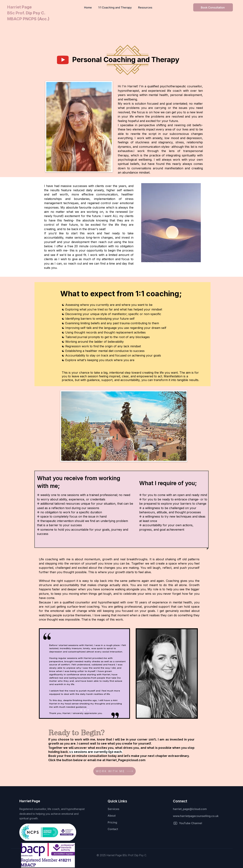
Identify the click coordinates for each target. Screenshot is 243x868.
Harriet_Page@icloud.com (126, 760)
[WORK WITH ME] (114, 771)
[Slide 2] (85, 710)
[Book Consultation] (213, 7)
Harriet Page (20, 7)
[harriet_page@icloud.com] (198, 809)
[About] (121, 816)
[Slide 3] (88, 710)
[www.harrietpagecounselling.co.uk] (200, 816)
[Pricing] (121, 822)
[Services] (121, 809)
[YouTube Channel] (188, 823)
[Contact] (121, 829)
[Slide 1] (81, 710)
